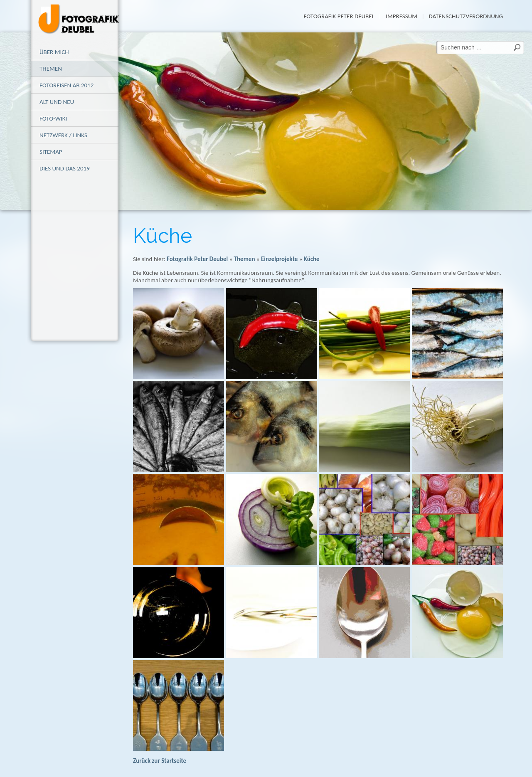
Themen (51, 69)
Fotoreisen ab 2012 (66, 85)
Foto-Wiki (53, 118)
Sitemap (51, 152)
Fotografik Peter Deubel (339, 16)
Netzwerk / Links (63, 135)
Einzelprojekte (279, 259)
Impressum (401, 16)
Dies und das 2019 (65, 168)
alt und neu (57, 102)
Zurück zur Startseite (160, 761)
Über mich (54, 52)
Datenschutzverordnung (466, 16)
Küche (312, 259)
